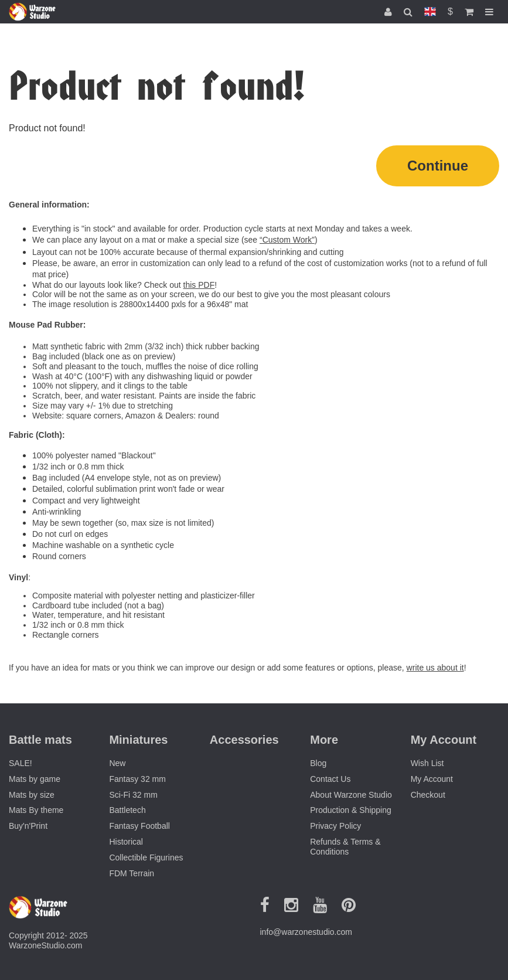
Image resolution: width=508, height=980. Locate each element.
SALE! (21, 763)
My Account (432, 779)
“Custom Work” (287, 240)
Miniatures (138, 740)
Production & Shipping (351, 810)
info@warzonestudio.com (306, 932)
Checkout (428, 795)
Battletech (127, 810)
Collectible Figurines (146, 857)
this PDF (199, 285)
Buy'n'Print (28, 826)
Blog (318, 763)
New (117, 763)
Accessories (244, 740)
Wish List (427, 763)
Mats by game (35, 779)
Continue (438, 166)
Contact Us (330, 779)
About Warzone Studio (351, 795)
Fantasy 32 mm (137, 779)
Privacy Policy (335, 826)
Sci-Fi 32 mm (133, 795)
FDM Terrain (132, 873)
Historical (126, 842)
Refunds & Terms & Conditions (345, 847)
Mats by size (32, 795)
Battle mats (40, 740)
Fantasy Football (139, 826)
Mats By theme (36, 810)
